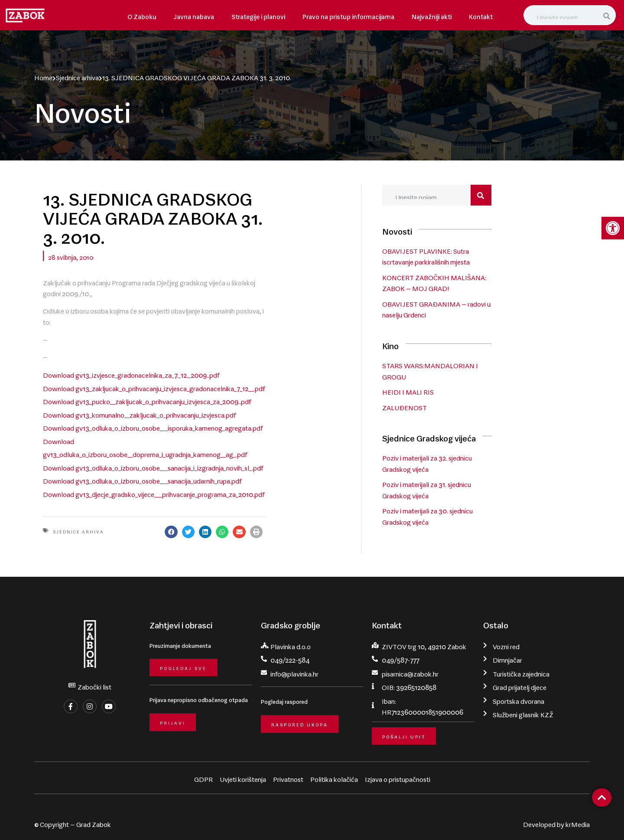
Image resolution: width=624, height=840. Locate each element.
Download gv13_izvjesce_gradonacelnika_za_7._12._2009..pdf (131, 334)
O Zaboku (142, 15)
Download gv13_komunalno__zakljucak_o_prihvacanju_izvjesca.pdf (139, 371)
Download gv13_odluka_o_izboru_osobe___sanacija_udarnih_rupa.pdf (142, 421)
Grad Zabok (94, 821)
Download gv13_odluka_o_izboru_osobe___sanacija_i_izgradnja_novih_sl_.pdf (153, 409)
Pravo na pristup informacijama (348, 15)
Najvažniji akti (432, 15)
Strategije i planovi (258, 15)
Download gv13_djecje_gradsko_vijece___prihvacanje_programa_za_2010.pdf (154, 433)
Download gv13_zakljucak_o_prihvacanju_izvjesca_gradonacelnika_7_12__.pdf (154, 346)
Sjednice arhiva (77, 76)
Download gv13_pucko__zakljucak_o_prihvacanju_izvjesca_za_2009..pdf (147, 359)
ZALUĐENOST (460, 407)
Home (43, 76)
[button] (294, 472)
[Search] (608, 15)
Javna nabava (194, 15)
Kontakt (481, 15)
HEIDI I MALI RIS (463, 392)
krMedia (578, 821)
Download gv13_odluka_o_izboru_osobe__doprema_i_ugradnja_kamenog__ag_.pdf (161, 396)
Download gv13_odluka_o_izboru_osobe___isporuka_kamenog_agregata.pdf (153, 384)
